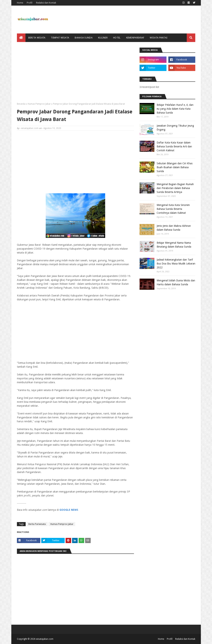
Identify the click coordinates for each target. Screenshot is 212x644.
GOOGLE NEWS (69, 510)
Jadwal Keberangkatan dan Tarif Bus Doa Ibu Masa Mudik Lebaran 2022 (176, 264)
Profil (30, 3)
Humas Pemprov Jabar (39, 104)
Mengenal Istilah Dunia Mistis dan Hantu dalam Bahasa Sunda (176, 282)
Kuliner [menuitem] (103, 38)
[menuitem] (21, 38)
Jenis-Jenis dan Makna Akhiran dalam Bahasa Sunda (174, 228)
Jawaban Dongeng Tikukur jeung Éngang (175, 128)
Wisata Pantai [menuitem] (159, 38)
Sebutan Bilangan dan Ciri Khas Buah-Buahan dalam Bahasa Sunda (175, 167)
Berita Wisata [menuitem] (37, 38)
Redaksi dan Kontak (46, 3)
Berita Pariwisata (37, 524)
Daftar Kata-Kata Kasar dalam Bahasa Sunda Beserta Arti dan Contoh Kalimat (174, 146)
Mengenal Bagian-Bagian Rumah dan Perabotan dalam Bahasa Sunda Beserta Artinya (175, 188)
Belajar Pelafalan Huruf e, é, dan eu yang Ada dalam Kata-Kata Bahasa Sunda (175, 109)
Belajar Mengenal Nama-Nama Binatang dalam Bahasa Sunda (174, 245)
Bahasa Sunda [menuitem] (84, 38)
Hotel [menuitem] (117, 38)
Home (20, 3)
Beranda (21, 104)
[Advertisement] (75, 74)
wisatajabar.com (30, 128)
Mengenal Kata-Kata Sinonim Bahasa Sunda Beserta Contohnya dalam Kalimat (173, 209)
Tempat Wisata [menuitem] (60, 38)
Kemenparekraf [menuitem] (135, 38)
